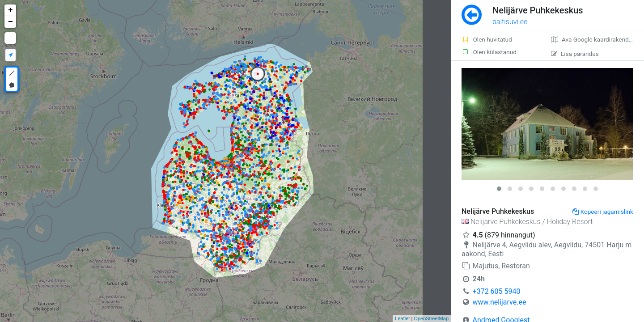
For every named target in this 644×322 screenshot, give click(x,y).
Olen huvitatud (487, 39)
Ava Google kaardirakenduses (596, 39)
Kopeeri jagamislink (603, 212)
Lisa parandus (575, 54)
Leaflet (402, 318)
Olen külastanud (489, 52)
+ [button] (11, 10)
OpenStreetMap (431, 318)
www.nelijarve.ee (500, 302)
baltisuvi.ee (510, 22)
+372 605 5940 (497, 291)
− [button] (11, 22)
